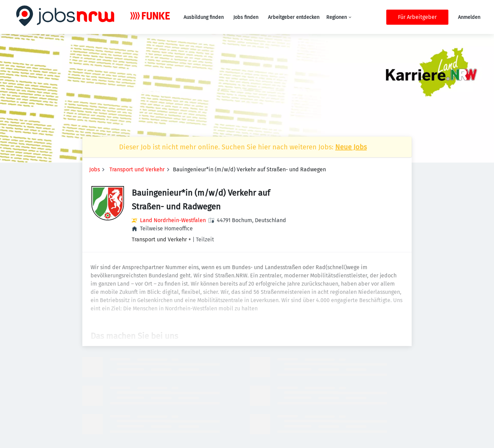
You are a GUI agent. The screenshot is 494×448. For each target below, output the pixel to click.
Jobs (95, 169)
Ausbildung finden (204, 17)
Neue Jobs (351, 147)
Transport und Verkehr (137, 169)
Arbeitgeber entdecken (294, 17)
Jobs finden (246, 17)
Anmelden (469, 17)
